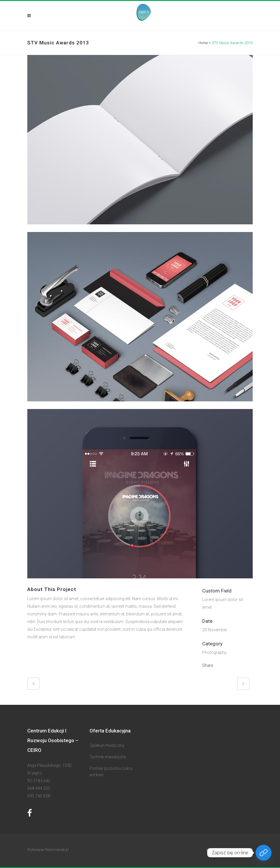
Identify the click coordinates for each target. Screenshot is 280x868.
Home (203, 43)
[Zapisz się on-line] (264, 853)
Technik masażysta (108, 757)
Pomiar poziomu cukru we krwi (111, 772)
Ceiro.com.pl (241, 850)
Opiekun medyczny (107, 745)
